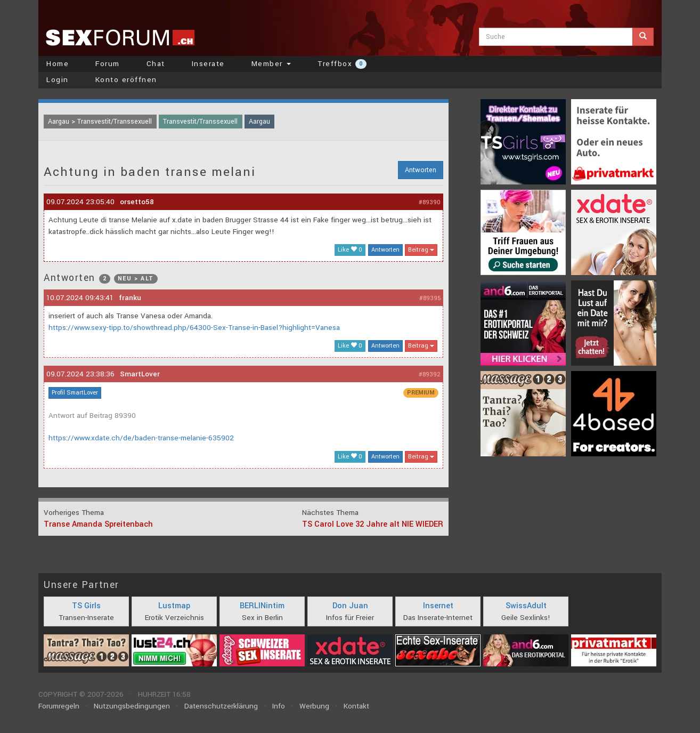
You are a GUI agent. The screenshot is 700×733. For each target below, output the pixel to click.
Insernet (438, 606)
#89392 (430, 374)
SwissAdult (526, 606)
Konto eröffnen (126, 80)
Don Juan (350, 606)
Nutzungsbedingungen (132, 706)
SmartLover (140, 374)
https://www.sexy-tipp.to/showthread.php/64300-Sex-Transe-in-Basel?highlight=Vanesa (194, 328)
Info (279, 706)
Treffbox (342, 64)
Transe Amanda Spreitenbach (98, 524)
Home (58, 64)
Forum (108, 64)
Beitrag (421, 250)
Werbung (314, 706)
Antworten (421, 170)
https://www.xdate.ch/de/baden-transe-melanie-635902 (141, 438)
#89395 (430, 298)
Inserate (208, 64)
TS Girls (86, 606)
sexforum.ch (120, 37)
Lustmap (174, 606)
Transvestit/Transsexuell (200, 122)
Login (58, 80)
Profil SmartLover (75, 393)
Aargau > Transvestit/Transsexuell (100, 122)
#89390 (430, 202)
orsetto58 (137, 202)
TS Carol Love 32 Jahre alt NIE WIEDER (373, 524)
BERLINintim (262, 606)
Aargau (259, 122)
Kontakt (356, 706)
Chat (156, 64)
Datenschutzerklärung (221, 706)
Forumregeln (59, 706)
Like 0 (350, 250)
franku (130, 298)
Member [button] (271, 64)
